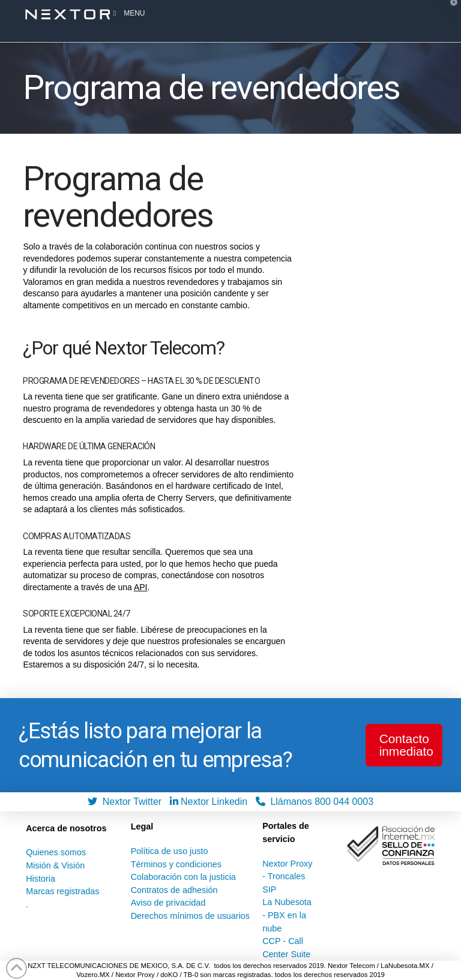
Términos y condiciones (176, 864)
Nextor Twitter (127, 802)
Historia (41, 879)
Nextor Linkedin (212, 802)
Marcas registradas (62, 891)
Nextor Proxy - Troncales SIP (287, 877)
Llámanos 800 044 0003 (315, 802)
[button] (450, 11)
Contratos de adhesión (174, 890)
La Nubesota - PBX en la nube (287, 915)
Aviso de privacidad (168, 903)
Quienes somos (56, 852)
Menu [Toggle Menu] (127, 13)
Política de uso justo (170, 851)
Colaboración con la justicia (183, 877)
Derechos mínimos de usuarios (190, 916)
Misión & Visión (55, 865)
